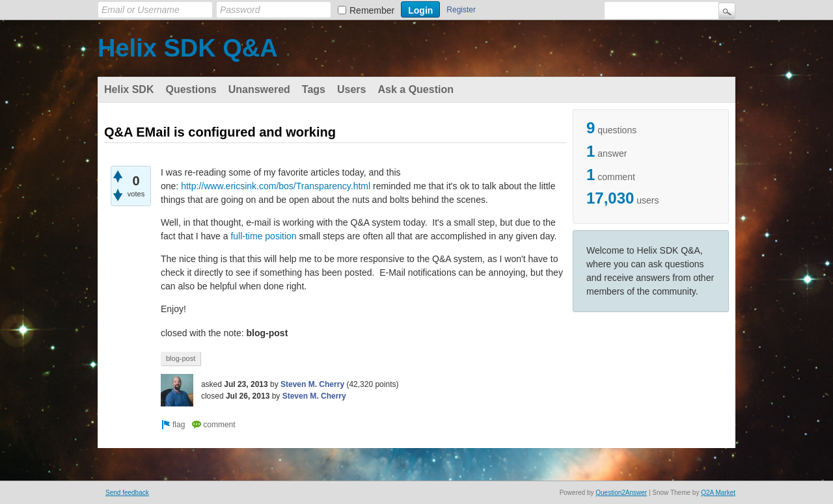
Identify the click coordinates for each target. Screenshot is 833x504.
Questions (191, 89)
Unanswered (259, 89)
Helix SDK (129, 89)
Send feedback (127, 493)
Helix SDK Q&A (188, 48)
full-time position (263, 236)
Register (461, 10)
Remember (372, 10)
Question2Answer (621, 493)
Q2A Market (718, 493)
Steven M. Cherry (312, 384)
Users (351, 89)
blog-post (181, 358)
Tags (314, 89)
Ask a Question (415, 89)
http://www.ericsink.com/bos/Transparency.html (276, 186)
